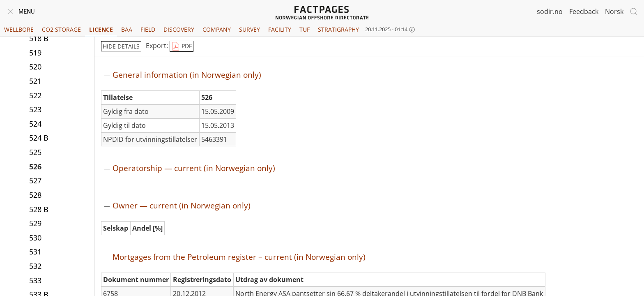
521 (35, 81)
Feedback (584, 12)
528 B (39, 209)
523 (35, 109)
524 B (39, 138)
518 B (39, 38)
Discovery (179, 29)
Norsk (614, 12)
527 (35, 180)
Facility (280, 29)
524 (35, 124)
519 (35, 53)
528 (35, 195)
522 (35, 95)
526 (35, 166)
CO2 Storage (61, 29)
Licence (101, 29)
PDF (182, 46)
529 (35, 223)
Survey (250, 29)
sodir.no (550, 12)
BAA (127, 29)
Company (217, 29)
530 (35, 238)
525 (35, 152)
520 (35, 67)
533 (35, 280)
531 (35, 252)
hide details (121, 46)
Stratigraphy (338, 29)
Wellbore (19, 29)
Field (148, 29)
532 (35, 266)
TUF (305, 29)
